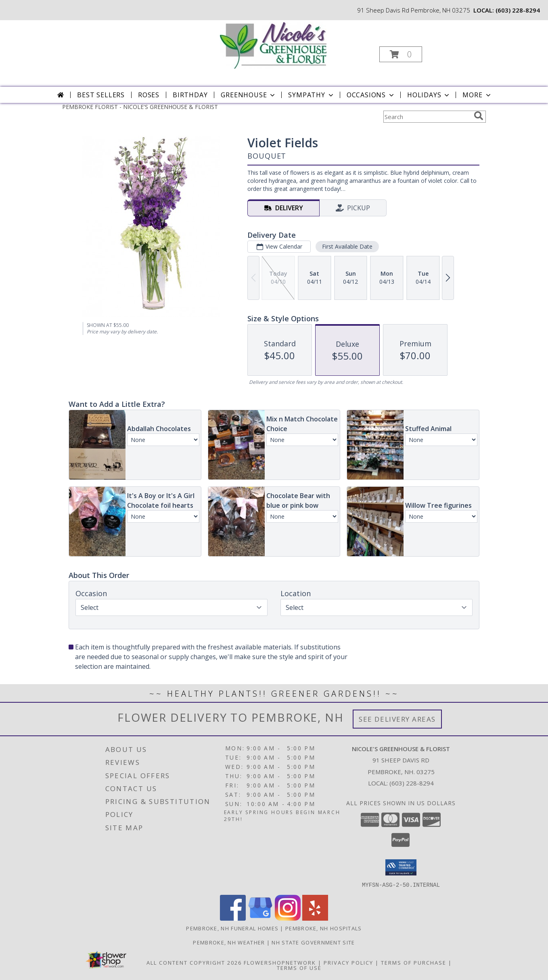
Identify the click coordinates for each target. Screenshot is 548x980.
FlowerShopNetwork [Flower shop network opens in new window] (280, 962)
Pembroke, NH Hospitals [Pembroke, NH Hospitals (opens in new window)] (324, 928)
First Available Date (347, 246)
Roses (149, 95)
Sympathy (311, 95)
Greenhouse (249, 95)
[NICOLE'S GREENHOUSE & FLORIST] (273, 45)
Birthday (190, 95)
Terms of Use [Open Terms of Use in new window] (299, 967)
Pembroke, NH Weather (229, 942)
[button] (401, 54)
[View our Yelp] (315, 918)
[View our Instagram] (288, 918)
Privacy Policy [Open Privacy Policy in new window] (348, 962)
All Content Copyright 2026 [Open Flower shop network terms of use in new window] (194, 962)
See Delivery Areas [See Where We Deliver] (397, 719)
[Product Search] (427, 117)
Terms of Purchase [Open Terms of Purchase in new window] (414, 962)
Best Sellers (101, 95)
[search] (479, 116)
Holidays (429, 95)
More (477, 95)
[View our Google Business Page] (260, 918)
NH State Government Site (313, 942)
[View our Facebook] (233, 918)
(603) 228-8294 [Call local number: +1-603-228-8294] (518, 10)
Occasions (371, 95)
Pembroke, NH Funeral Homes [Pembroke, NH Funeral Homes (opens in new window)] (232, 928)
